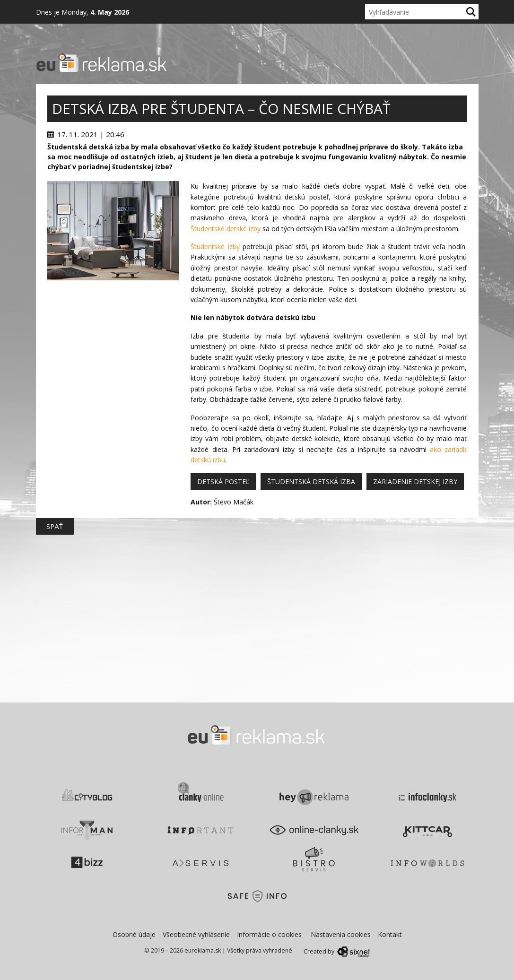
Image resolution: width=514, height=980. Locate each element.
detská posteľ (223, 481)
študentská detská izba (311, 481)
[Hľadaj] (471, 12)
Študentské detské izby (226, 229)
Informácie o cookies (269, 934)
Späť (55, 526)
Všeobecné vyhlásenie (196, 934)
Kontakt (390, 934)
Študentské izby (215, 247)
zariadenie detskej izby (415, 481)
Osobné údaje (134, 934)
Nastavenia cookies (341, 934)
